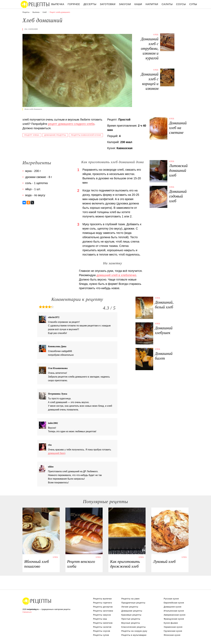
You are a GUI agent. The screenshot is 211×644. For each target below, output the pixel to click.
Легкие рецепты (130, 607)
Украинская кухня (173, 627)
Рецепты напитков (103, 623)
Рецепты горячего (103, 603)
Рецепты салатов (102, 627)
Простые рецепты (131, 619)
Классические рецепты (134, 627)
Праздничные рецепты (133, 603)
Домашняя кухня (173, 607)
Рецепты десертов (103, 607)
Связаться (27, 612)
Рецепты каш (100, 619)
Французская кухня (174, 619)
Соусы (181, 4)
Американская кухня (175, 615)
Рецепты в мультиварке (134, 635)
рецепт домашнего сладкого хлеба (71, 124)
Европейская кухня (174, 603)
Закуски (125, 4)
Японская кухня (172, 635)
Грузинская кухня (173, 631)
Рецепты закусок (102, 615)
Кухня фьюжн (171, 623)
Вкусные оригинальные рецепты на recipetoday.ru (37, 601)
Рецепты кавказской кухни (86, 135)
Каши (138, 4)
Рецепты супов (101, 635)
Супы (193, 4)
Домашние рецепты (55, 135)
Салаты (167, 4)
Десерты (90, 4)
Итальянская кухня (174, 611)
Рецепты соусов (102, 631)
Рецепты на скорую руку (134, 631)
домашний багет (57, 453)
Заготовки (108, 4)
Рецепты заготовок (103, 611)
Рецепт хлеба (32, 135)
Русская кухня (171, 599)
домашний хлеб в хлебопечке (116, 275)
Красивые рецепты (131, 615)
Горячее (74, 4)
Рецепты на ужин (131, 599)
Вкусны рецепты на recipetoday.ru (35, 4)
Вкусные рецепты (131, 623)
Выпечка (58, 4)
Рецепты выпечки (102, 599)
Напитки (152, 4)
